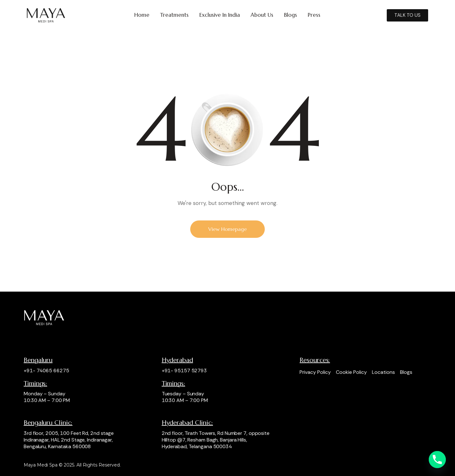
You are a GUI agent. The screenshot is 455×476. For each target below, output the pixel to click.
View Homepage (227, 229)
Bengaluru (38, 360)
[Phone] (437, 460)
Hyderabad (177, 360)
